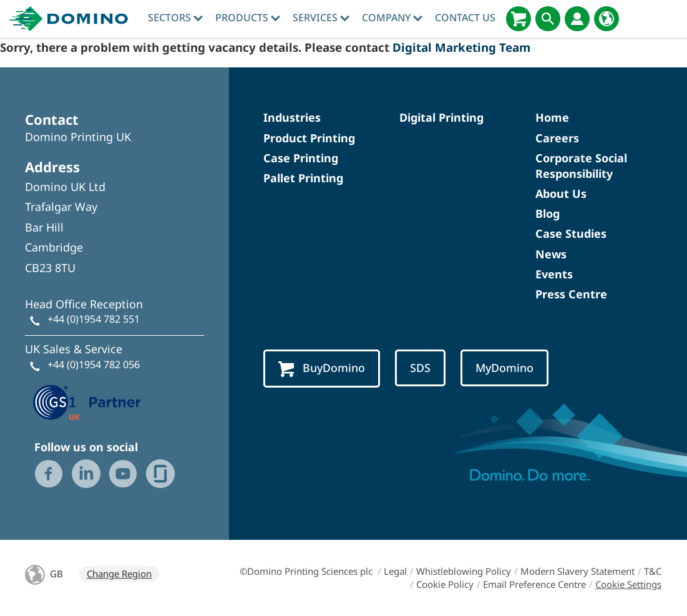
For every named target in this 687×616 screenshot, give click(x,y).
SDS (420, 368)
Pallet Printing (303, 178)
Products (248, 17)
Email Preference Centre (534, 584)
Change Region (119, 574)
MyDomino (504, 368)
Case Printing (301, 158)
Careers (557, 138)
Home (552, 117)
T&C (653, 571)
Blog (548, 213)
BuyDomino (322, 369)
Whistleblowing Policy (464, 571)
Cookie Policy (445, 584)
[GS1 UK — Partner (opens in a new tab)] (87, 401)
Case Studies (571, 233)
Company (392, 17)
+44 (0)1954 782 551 (94, 319)
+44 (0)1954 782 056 (94, 364)
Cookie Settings (628, 584)
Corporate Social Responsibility (581, 166)
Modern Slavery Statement (577, 571)
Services (321, 17)
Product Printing (309, 138)
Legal (395, 571)
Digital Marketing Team (461, 47)
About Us (561, 193)
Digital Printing (441, 117)
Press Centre (571, 294)
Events (554, 274)
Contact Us (465, 17)
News (551, 254)
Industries (292, 117)
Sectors (175, 17)
